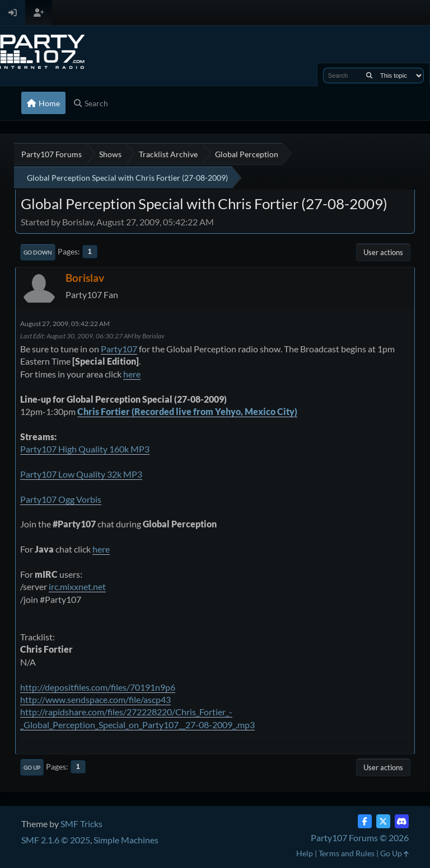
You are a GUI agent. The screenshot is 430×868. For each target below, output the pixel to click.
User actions (383, 252)
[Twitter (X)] (383, 821)
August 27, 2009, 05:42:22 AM (65, 324)
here (132, 374)
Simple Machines (126, 840)
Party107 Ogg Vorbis (61, 499)
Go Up (32, 767)
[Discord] (402, 821)
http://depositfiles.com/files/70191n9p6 (98, 687)
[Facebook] (365, 821)
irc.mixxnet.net (77, 586)
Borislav (85, 278)
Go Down (38, 252)
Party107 (119, 349)
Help (305, 853)
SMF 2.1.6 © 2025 (56, 840)
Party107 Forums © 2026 (360, 838)
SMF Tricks (81, 824)
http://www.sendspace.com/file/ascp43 (95, 699)
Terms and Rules (347, 853)
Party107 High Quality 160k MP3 (85, 449)
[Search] (369, 76)
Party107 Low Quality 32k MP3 (81, 474)
